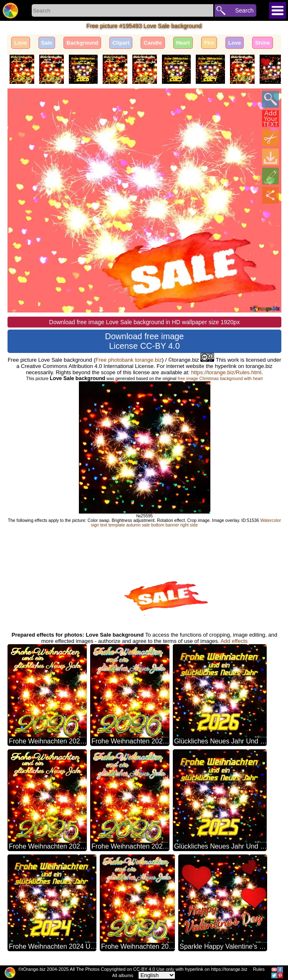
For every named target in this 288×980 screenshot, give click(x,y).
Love (20, 43)
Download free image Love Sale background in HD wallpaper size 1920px (145, 322)
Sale (47, 43)
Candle (153, 43)
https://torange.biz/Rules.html (226, 372)
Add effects (234, 641)
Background (82, 43)
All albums (123, 975)
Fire (209, 43)
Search (244, 10)
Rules (259, 969)
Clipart (121, 43)
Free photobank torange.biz (129, 360)
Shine (262, 43)
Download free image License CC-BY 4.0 (145, 341)
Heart (183, 43)
